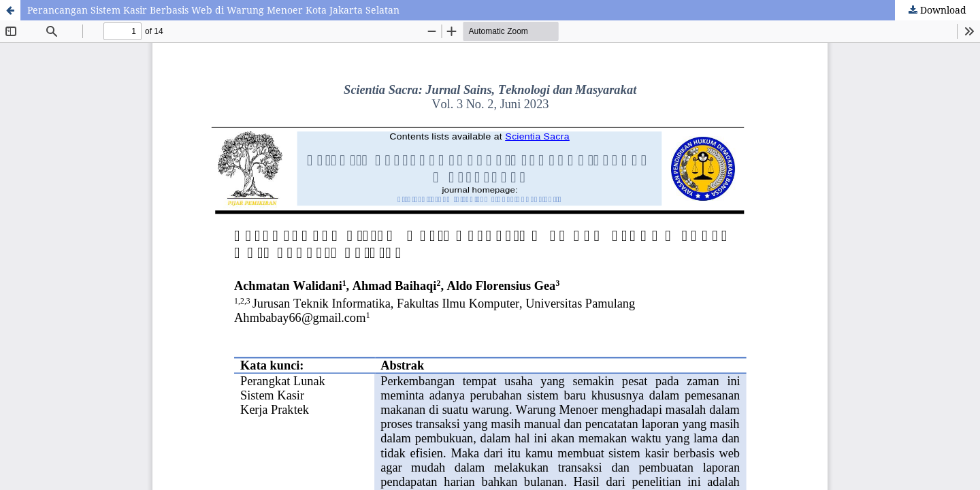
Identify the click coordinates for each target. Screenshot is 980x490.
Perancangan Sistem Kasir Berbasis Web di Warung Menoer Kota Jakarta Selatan (213, 10)
